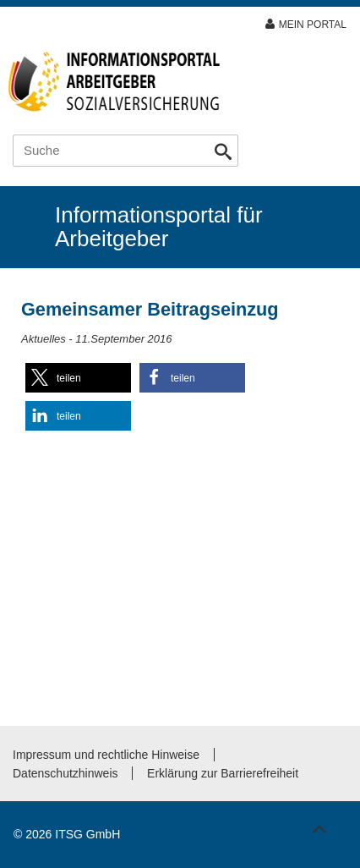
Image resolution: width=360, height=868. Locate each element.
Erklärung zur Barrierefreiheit (223, 773)
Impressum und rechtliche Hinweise (106, 755)
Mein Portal (313, 25)
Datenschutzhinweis (65, 773)
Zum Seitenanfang (317, 825)
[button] (78, 378)
